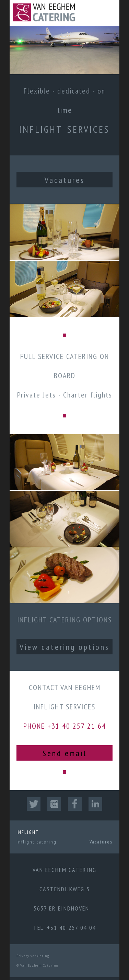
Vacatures (65, 180)
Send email (65, 753)
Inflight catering (37, 842)
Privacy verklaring (33, 956)
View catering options (64, 647)
